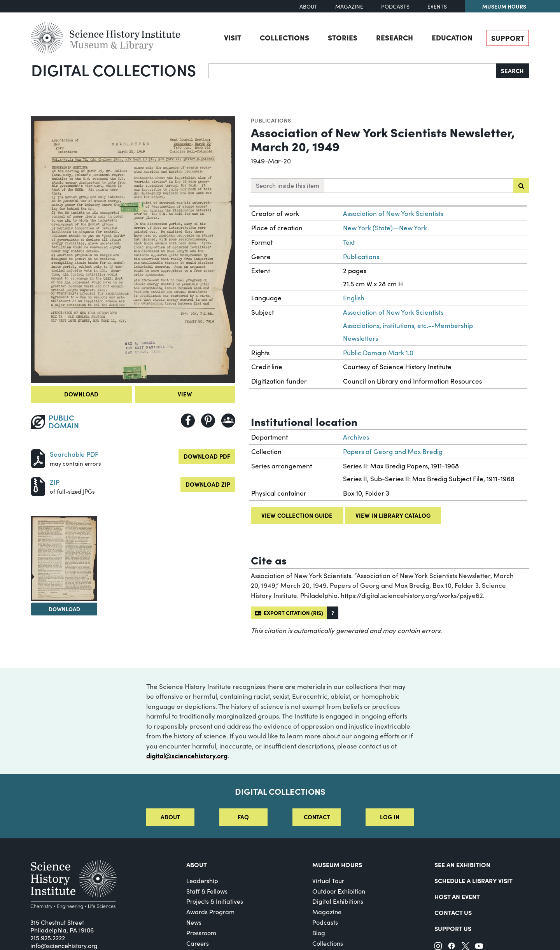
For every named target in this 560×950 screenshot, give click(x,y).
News (194, 922)
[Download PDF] (38, 458)
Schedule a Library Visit (473, 880)
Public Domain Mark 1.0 (378, 353)
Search (512, 71)
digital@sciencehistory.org (187, 755)
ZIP (55, 482)
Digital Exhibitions (338, 901)
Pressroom (201, 933)
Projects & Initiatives (215, 901)
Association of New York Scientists (393, 213)
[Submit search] (521, 186)
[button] (333, 613)
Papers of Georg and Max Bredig (393, 451)
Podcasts (395, 6)
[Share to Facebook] (188, 421)
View (185, 394)
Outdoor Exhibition (339, 891)
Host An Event (457, 896)
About (308, 6)
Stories (343, 37)
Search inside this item (288, 185)
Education (452, 37)
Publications (271, 120)
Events (437, 6)
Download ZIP (208, 484)
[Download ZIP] (38, 486)
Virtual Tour (328, 881)
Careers (198, 943)
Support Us (453, 928)
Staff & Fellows (207, 891)
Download (81, 394)
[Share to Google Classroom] (228, 421)
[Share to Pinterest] (208, 421)
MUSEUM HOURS (337, 864)
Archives (356, 437)
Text (349, 242)
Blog (319, 933)
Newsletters (360, 338)
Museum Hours (504, 6)
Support (508, 38)
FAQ (243, 817)
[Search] (352, 71)
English (354, 298)
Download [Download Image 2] (64, 609)
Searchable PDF (74, 454)
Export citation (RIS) (289, 613)
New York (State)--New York (385, 228)
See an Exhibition (462, 864)
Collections (284, 37)
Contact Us (453, 912)
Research (395, 37)
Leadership (202, 881)
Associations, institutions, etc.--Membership (408, 325)
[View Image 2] (64, 559)
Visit (233, 37)
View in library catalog (393, 515)
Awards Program (210, 912)
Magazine (349, 6)
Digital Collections (114, 70)
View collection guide (297, 515)
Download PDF (207, 456)
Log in (390, 817)
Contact (317, 817)
